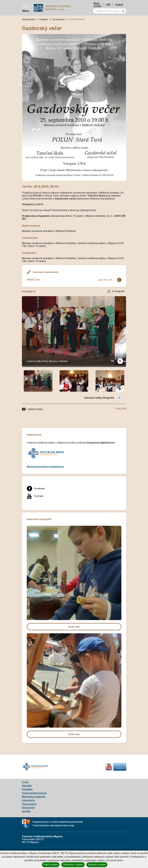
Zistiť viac (74, 627)
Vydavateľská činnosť (34, 793)
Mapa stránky (98, 5)
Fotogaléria (28, 800)
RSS (108, 5)
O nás (25, 782)
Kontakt (26, 811)
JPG (100, 280)
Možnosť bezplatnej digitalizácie (45, 467)
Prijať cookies (51, 865)
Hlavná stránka (28, 19)
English (119, 5)
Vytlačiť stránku (32, 409)
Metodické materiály (34, 797)
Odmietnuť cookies (73, 865)
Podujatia (44, 19)
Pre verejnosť (58, 19)
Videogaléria (29, 804)
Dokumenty (28, 808)
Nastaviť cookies (97, 865)
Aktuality (27, 786)
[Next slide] (126, 332)
